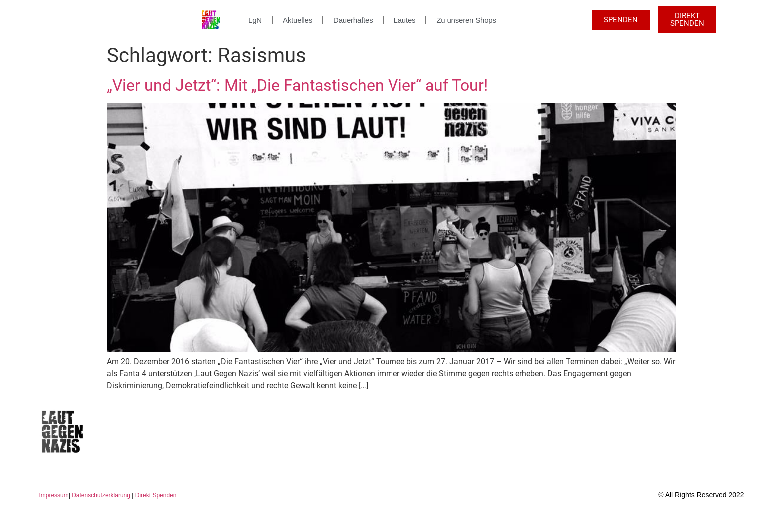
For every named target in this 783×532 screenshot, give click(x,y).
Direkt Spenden (155, 495)
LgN (255, 20)
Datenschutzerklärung (101, 495)
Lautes (405, 20)
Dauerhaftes (353, 20)
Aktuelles (297, 20)
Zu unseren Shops (466, 20)
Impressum (54, 495)
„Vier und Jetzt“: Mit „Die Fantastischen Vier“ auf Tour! (297, 85)
